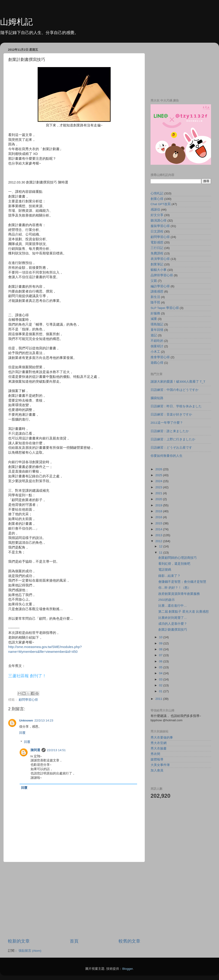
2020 (159, 499)
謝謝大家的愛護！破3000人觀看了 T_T (178, 382)
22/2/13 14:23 (44, 720)
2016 (159, 517)
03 (161, 679)
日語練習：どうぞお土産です (171, 448)
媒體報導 (157, 759)
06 (161, 661)
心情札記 (157, 193)
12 (161, 546)
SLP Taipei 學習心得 (165, 308)
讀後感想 (157, 291)
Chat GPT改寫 (161, 204)
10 (161, 637)
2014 (159, 529)
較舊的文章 (129, 941)
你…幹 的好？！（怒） (175, 588)
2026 (159, 469)
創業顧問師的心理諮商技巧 (177, 558)
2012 (159, 541)
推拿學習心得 (160, 357)
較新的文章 (19, 941)
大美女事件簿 (160, 765)
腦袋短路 (157, 398)
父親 (154, 281)
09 (161, 643)
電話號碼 (165, 570)
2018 (159, 511)
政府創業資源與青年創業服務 (179, 594)
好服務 (155, 313)
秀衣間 (155, 754)
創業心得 (157, 199)
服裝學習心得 (160, 226)
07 (161, 655)
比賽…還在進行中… (173, 606)
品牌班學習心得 (162, 275)
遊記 (154, 335)
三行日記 (157, 248)
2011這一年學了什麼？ (167, 423)
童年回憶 (157, 330)
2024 (159, 481)
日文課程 (157, 231)
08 (161, 649)
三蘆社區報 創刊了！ (27, 676)
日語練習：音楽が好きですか (171, 414)
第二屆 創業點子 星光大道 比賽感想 (184, 612)
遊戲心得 (157, 363)
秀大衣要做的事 (162, 738)
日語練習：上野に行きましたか (173, 439)
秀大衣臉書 (159, 749)
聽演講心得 (159, 221)
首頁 (74, 941)
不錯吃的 (157, 341)
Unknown (26, 720)
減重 (154, 319)
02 (161, 685)
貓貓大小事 (159, 270)
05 (161, 667)
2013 (159, 535)
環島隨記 (157, 324)
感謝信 (155, 210)
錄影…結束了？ (169, 576)
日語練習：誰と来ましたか (170, 431)
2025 (159, 475)
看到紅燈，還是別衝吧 (174, 564)
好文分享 (157, 215)
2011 (159, 699)
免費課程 (157, 253)
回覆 (22, 733)
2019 (159, 505)
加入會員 (157, 770)
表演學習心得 (160, 259)
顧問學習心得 (28, 700)
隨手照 (155, 302)
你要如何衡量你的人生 (167, 456)
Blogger (128, 969)
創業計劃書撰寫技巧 (173, 630)
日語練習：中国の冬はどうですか (175, 390)
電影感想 (157, 242)
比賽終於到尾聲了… (173, 618)
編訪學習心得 (160, 286)
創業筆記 (157, 264)
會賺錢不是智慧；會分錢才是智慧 (182, 582)
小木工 (155, 352)
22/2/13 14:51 (56, 750)
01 (161, 691)
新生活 (155, 297)
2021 (159, 493)
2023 (159, 487)
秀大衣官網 (159, 743)
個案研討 (157, 346)
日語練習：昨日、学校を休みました (176, 406)
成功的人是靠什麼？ (173, 624)
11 (161, 553)
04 (161, 673)
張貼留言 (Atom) (30, 951)
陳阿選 (35, 750)
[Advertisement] (74, 900)
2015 (159, 523)
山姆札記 (16, 22)
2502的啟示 (167, 600)
